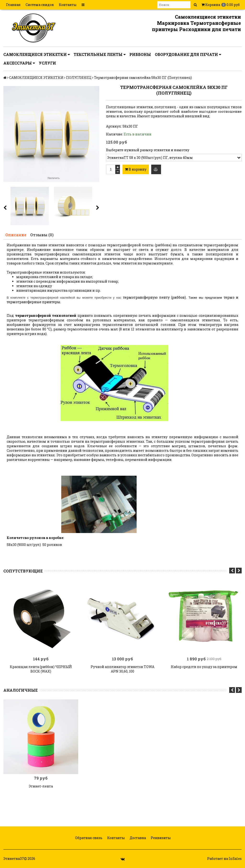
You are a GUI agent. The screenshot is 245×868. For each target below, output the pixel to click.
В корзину (136, 169)
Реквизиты (160, 838)
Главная (13, 5)
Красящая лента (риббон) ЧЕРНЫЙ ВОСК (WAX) (41, 669)
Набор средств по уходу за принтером (204, 667)
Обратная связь (88, 838)
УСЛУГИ (47, 63)
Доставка (137, 838)
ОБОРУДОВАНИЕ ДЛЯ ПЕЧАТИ (188, 54)
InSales (235, 859)
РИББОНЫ (140, 54)
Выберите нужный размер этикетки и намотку (148, 150)
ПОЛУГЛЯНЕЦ (79, 78)
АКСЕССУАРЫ (19, 63)
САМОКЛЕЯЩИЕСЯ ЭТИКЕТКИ (37, 54)
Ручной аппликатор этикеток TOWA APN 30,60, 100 (122, 669)
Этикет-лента (41, 786)
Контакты (68, 5)
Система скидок (40, 5)
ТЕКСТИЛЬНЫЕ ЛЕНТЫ (100, 54)
